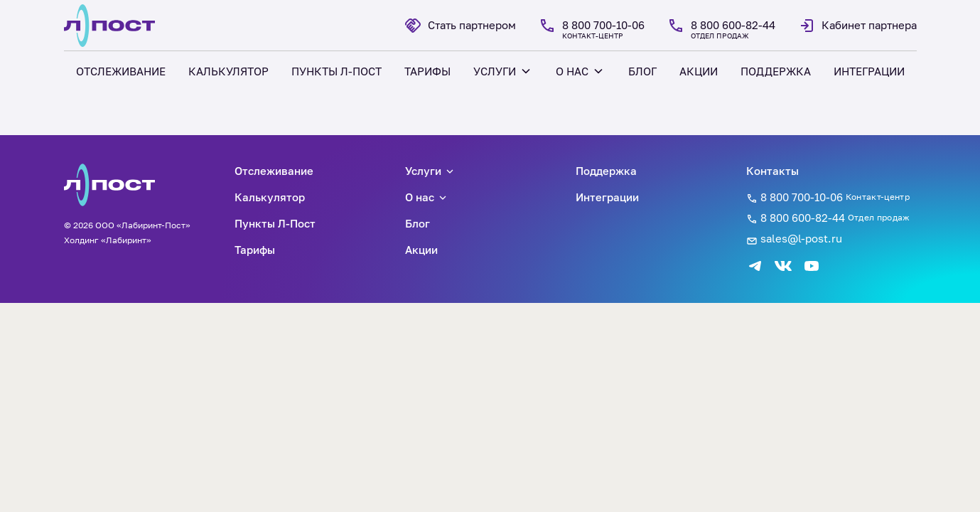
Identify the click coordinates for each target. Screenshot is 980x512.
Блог (418, 223)
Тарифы (255, 250)
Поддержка (606, 171)
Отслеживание (274, 171)
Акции (421, 250)
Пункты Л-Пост (275, 223)
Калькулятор (270, 197)
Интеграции (607, 197)
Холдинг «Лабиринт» (108, 240)
